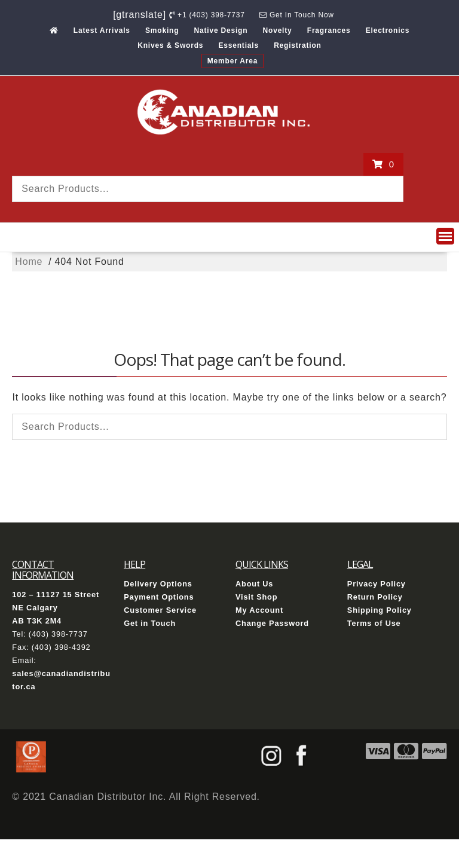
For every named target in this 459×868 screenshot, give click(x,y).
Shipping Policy (380, 610)
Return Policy (375, 597)
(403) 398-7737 (58, 634)
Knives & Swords (170, 45)
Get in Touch (150, 623)
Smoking (162, 30)
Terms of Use (374, 623)
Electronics (388, 30)
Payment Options (159, 597)
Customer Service (160, 610)
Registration (298, 45)
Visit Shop (256, 597)
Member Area (232, 61)
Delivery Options (158, 584)
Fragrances (329, 30)
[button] (445, 236)
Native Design (221, 30)
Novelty (278, 30)
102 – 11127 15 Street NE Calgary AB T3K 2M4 (56, 608)
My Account (259, 610)
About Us (254, 584)
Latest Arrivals (102, 30)
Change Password (272, 623)
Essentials (239, 45)
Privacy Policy (377, 584)
